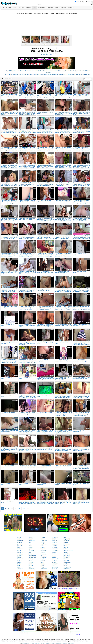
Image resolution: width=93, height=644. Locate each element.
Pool (79, 131)
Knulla (65, 74)
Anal (21, 149)
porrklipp (31, 562)
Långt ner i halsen (8, 150)
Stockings (40, 308)
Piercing (8, 432)
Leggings (22, 449)
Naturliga (68, 168)
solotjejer (66, 547)
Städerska (76, 238)
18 (29, 220)
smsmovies (55, 537)
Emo (75, 290)
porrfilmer (43, 561)
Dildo (11, 256)
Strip (27, 96)
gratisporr (31, 551)
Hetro (78, 2)
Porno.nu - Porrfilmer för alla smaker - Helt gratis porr (46, 53)
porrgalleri (43, 549)
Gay (83, 2)
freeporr (19, 557)
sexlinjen (43, 547)
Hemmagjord (25, 168)
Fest (44, 255)
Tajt (75, 485)
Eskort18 (88, 71)
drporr (54, 554)
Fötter (45, 502)
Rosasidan (80, 71)
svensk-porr (44, 541)
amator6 (66, 542)
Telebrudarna (17, 71)
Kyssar (21, 273)
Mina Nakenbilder (54, 71)
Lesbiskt (31, 115)
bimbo (19, 564)
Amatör (11, 131)
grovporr (31, 565)
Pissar (43, 273)
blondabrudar (67, 562)
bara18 (66, 565)
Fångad (31, 96)
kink (42, 556)
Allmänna (30, 361)
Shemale (88, 2)
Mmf (32, 255)
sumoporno (20, 569)
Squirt (66, 396)
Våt (24, 150)
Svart (75, 131)
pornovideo (67, 556)
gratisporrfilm (44, 569)
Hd (31, 220)
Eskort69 (13, 74)
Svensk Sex (56, 74)
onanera (20, 542)
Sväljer (44, 433)
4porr (30, 549)
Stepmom (67, 150)
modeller (54, 546)
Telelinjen (11, 71)
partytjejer (20, 552)
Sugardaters (69, 74)
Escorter (32, 74)
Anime (66, 361)
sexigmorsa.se (25, 643)
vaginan (43, 537)
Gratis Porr (45, 74)
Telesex (27, 71)
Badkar (21, 326)
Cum (8, 113)
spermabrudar (32, 556)
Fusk (77, 220)
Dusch (62, 433)
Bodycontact (48, 72)
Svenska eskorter (69, 71)
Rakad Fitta (50, 74)
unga (42, 539)
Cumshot (4, 113)
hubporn (31, 554)
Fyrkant (28, 414)
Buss (83, 97)
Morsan (6, 131)
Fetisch (61, 237)
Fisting (48, 290)
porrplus (43, 559)
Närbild (65, 291)
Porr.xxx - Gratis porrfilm (47, 54)
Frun (78, 326)
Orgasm (13, 149)
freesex (19, 556)
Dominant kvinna (85, 237)
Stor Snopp (64, 113)
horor (30, 544)
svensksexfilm (67, 567)
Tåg (63, 380)
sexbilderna (20, 549)
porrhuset (20, 546)
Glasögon (63, 185)
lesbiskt (54, 552)
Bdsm (57, 237)
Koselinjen (36, 71)
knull (19, 547)
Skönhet (27, 449)
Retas (45, 166)
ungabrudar (20, 541)
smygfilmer (43, 544)
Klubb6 (84, 71)
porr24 (42, 562)
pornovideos (67, 554)
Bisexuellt (4, 255)
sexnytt (66, 552)
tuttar (65, 549)
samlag (31, 559)
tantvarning (67, 569)
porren (31, 564)
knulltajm (43, 565)
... (15, 508)
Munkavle (50, 502)
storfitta (43, 542)
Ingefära (76, 185)
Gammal (10, 185)
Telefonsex (22, 71)
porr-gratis (20, 544)
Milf (15, 131)
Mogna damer (82, 74)
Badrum (33, 326)
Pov (80, 97)
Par (39, 379)
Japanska (8, 274)
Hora (14, 96)
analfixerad (43, 557)
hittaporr (66, 559)
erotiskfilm (66, 541)
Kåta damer (88, 74)
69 (20, 96)
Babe (34, 362)
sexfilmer (54, 542)
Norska (43, 432)
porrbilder (55, 564)
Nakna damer (75, 74)
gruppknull (66, 561)
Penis (7, 343)
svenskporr (20, 554)
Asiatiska (11, 273)
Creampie (84, 291)
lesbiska (43, 564)
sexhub (54, 557)
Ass (3, 131)
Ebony (87, 131)
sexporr (54, 539)
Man (81, 326)
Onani (57, 202)
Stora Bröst (13, 168)
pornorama (67, 557)
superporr (43, 552)
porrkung (31, 561)
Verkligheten (31, 97)
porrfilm (19, 537)
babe (19, 565)
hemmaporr (44, 554)
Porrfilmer (61, 74)
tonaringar (55, 549)
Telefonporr (47, 71)
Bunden (61, 238)
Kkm (85, 184)
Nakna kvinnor (18, 74)
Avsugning (10, 96)
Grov (62, 96)
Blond (43, 168)
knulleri (31, 539)
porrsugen (55, 544)
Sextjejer (75, 71)
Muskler (83, 468)
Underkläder (26, 115)
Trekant (81, 185)
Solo (46, 168)
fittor (65, 537)
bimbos (19, 562)
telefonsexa (44, 551)
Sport (39, 273)
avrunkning (32, 569)
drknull (31, 547)
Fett (9, 149)
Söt (75, 255)
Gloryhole (8, 184)
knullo (19, 567)
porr (53, 565)
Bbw (39, 113)
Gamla (6, 237)
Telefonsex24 (41, 71)
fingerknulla (67, 539)
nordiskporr (32, 537)
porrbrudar (55, 547)
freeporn (20, 561)
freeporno (20, 559)
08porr (54, 556)
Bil (20, 220)
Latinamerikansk (24, 113)
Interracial (49, 149)
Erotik (41, 74)
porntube (54, 569)
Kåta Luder (8, 74)
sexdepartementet (68, 551)
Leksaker (22, 327)
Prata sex (31, 71)
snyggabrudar (32, 557)
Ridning (22, 202)
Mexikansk (31, 113)
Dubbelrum (27, 255)
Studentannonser (26, 74)
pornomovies (56, 559)
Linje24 (7, 71)
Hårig (75, 166)
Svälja (13, 221)
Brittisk (3, 451)
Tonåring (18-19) (10, 97)
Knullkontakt (36, 74)
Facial (84, 150)
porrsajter (55, 561)
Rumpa (80, 343)
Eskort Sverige (62, 71)
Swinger (78, 502)
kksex (42, 567)
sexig (19, 539)
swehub (66, 546)
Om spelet (62, 202)
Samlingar (4, 308)
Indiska (26, 433)
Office (24, 96)
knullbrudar (32, 541)
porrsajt (54, 562)
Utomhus (4, 96)
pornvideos (55, 567)
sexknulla (55, 541)
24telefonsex (67, 544)
